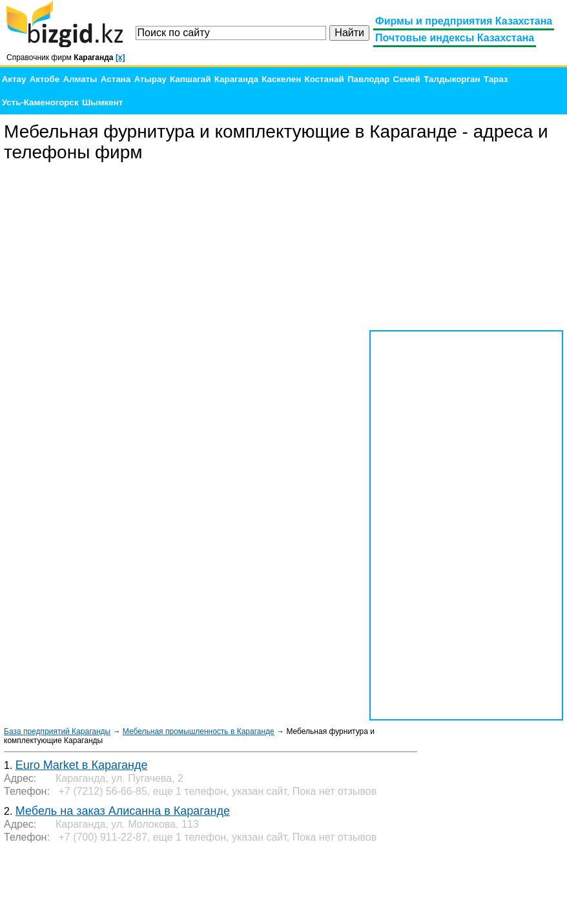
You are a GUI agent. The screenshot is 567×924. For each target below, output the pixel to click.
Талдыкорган (452, 79)
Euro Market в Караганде (82, 765)
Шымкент (102, 102)
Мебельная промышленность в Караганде (199, 731)
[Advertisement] (466, 247)
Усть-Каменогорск (40, 102)
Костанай (325, 79)
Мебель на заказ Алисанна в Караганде (123, 811)
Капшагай (190, 79)
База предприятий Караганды (57, 731)
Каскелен (281, 79)
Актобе (45, 79)
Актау (14, 79)
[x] (120, 58)
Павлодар (368, 79)
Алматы (80, 79)
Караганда (236, 79)
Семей (407, 79)
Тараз (496, 79)
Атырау (150, 79)
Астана (116, 79)
